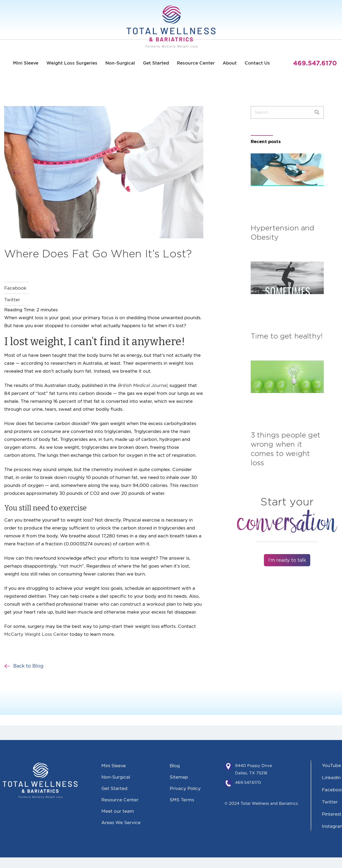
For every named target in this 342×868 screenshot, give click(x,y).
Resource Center (196, 63)
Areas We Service (121, 822)
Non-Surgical (120, 63)
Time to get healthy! (287, 336)
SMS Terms (182, 800)
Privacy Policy (185, 788)
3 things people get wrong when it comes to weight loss (285, 449)
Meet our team (118, 811)
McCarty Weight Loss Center (36, 634)
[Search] (317, 112)
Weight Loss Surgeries (72, 63)
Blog (175, 766)
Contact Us (257, 63)
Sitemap (179, 777)
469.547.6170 (248, 782)
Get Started (156, 63)
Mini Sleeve (26, 63)
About (230, 63)
